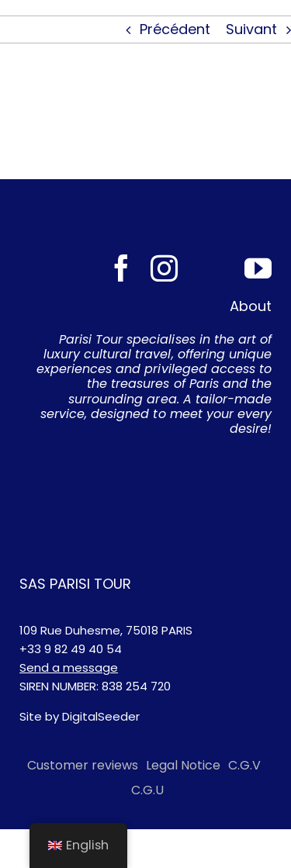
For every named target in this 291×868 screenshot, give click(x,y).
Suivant (251, 29)
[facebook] (121, 268)
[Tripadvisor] (211, 268)
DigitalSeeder (101, 716)
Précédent (175, 29)
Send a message (69, 667)
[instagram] (164, 268)
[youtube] (258, 268)
